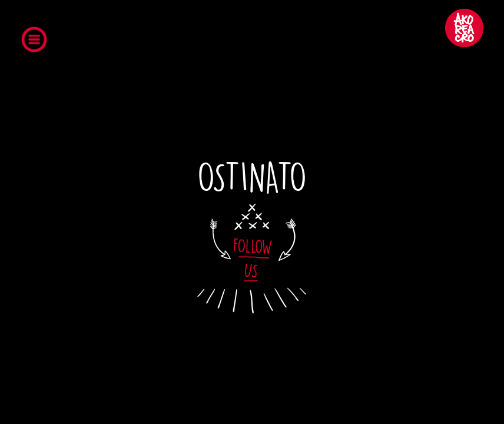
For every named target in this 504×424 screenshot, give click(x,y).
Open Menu (38, 42)
